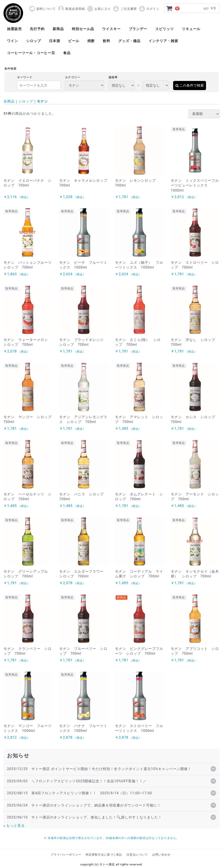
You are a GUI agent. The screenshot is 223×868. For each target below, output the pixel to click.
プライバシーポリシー (66, 855)
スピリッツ (165, 29)
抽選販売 (14, 29)
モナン (42, 101)
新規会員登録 (71, 9)
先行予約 (37, 29)
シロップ (34, 41)
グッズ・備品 (129, 41)
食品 (67, 53)
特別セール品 (83, 29)
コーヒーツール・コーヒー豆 (31, 53)
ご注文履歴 (125, 9)
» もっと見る (14, 826)
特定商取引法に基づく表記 (104, 855)
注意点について (137, 855)
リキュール (191, 29)
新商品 (58, 29)
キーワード (25, 77)
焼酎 (91, 41)
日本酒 (55, 41)
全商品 (9, 101)
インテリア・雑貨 (163, 41)
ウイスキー (111, 29)
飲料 (106, 41)
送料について (46, 9)
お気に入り (99, 9)
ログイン (149, 9)
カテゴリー (73, 77)
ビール (74, 41)
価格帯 (113, 77)
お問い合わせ (161, 855)
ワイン (13, 41)
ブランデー (138, 29)
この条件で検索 (190, 85)
